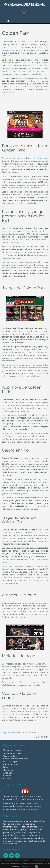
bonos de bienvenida (37, 158)
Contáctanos (9, 770)
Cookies (7, 779)
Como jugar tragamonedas (16, 759)
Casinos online (10, 756)
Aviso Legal (9, 773)
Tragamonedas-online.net (14, 733)
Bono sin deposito (12, 762)
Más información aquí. (27, 866)
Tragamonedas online (13, 750)
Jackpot (9, 479)
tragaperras (7, 50)
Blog (5, 767)
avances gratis (15, 243)
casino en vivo (41, 458)
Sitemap (7, 776)
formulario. (13, 844)
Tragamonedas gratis (13, 753)
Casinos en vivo (10, 764)
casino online (26, 42)
